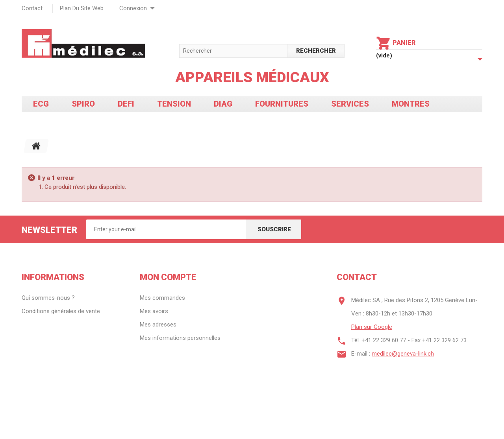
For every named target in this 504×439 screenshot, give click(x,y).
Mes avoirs (154, 311)
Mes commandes (162, 298)
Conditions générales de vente (61, 311)
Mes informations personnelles (180, 338)
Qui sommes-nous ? (48, 298)
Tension (174, 104)
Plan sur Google (372, 327)
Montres (411, 104)
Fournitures (282, 104)
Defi (126, 104)
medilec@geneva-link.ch (403, 354)
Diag (223, 104)
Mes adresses (158, 325)
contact (32, 8)
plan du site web (82, 8)
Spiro (83, 104)
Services (350, 104)
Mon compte (168, 277)
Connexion (133, 8)
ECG (41, 104)
